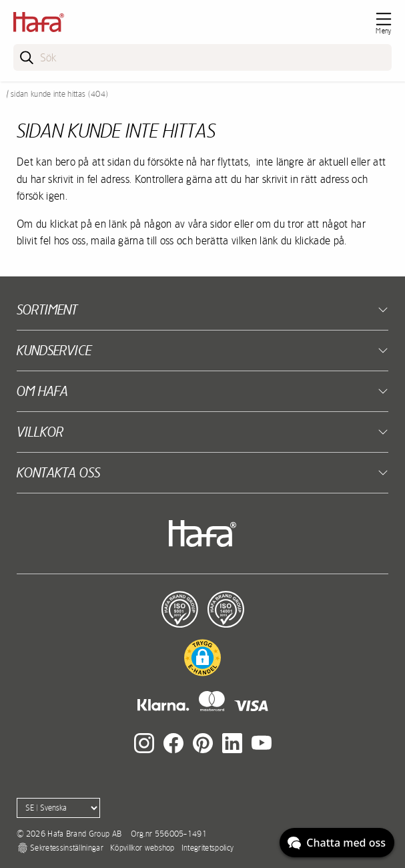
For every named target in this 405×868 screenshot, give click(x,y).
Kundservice (54, 350)
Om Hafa (42, 391)
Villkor (40, 432)
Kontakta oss (58, 472)
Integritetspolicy (208, 848)
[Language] (58, 808)
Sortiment (47, 309)
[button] (202, 658)
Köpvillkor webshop (142, 848)
